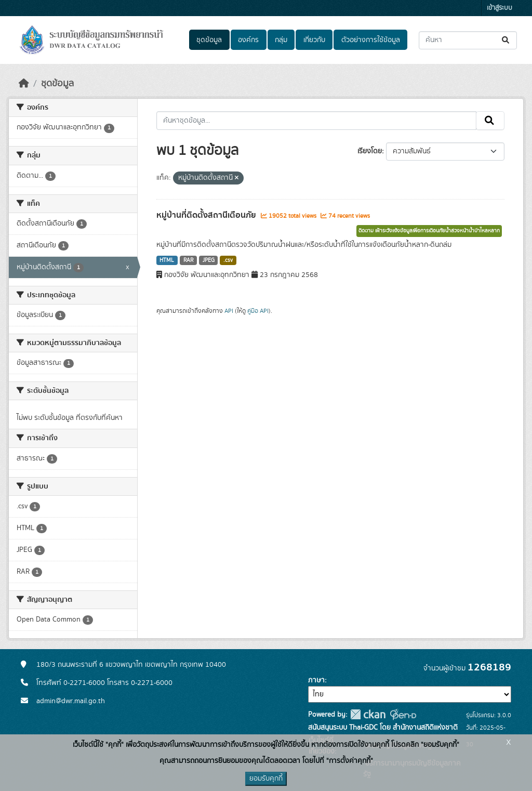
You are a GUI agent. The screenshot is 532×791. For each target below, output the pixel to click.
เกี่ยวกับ (314, 40)
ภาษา (316, 680)
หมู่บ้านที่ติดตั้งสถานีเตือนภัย (207, 215)
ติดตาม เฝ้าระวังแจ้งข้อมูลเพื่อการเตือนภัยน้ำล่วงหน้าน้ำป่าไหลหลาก (429, 231)
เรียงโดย (370, 151)
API (229, 311)
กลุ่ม (281, 40)
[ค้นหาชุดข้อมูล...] (468, 40)
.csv (228, 260)
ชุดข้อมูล (209, 40)
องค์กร (248, 40)
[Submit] (506, 40)
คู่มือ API (258, 311)
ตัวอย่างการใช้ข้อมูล (371, 40)
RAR (188, 260)
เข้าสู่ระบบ (500, 8)
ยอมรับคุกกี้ (266, 779)
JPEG (209, 260)
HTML (167, 260)
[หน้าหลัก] (24, 84)
